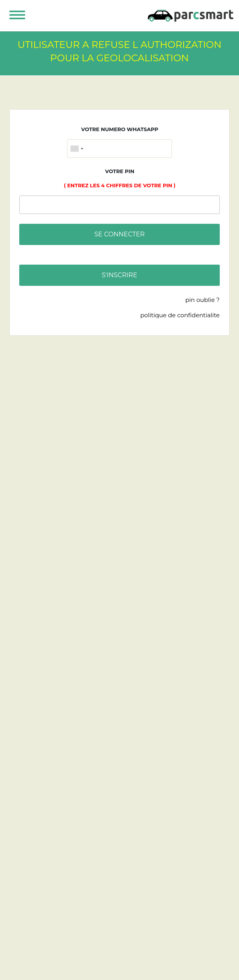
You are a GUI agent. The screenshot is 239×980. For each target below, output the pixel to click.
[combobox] (77, 149)
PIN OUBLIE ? (203, 300)
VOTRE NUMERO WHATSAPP (120, 129)
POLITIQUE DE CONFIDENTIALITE (180, 315)
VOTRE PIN (120, 171)
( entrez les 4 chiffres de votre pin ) (120, 185)
